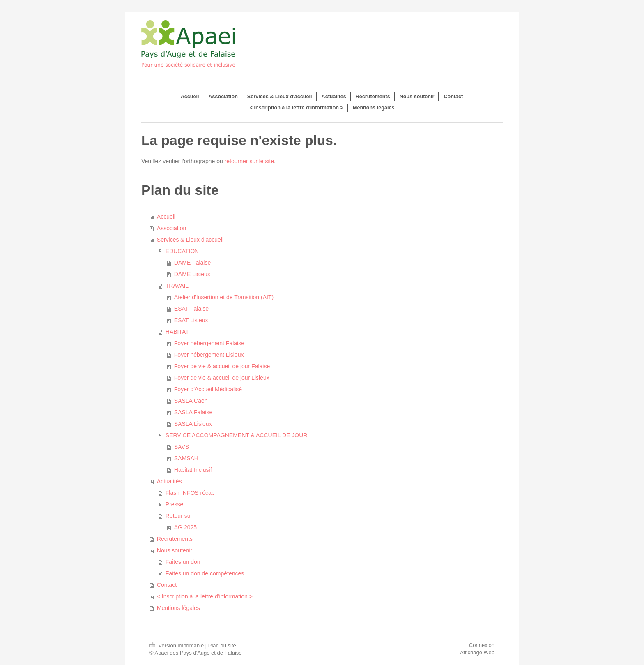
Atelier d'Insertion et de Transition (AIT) (224, 297)
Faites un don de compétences (205, 573)
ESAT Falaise (191, 309)
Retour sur (179, 516)
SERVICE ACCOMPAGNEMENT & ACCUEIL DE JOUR (237, 435)
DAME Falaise (192, 263)
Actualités (169, 481)
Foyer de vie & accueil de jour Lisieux (222, 378)
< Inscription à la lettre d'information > (205, 596)
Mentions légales (178, 608)
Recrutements (175, 539)
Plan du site (222, 645)
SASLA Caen (191, 401)
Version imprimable (177, 645)
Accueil (166, 217)
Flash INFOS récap (190, 493)
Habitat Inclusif (193, 470)
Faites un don (183, 562)
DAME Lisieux (192, 274)
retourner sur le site (250, 161)
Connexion (482, 645)
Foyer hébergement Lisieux (209, 355)
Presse (175, 504)
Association (172, 228)
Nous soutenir (175, 550)
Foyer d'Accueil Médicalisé (208, 389)
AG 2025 (185, 527)
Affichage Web (477, 652)
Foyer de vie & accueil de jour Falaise (222, 366)
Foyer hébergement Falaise (209, 343)
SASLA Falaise (193, 412)
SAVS (182, 447)
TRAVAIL (177, 286)
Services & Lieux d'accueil (190, 240)
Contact (167, 585)
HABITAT (177, 332)
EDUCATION (182, 251)
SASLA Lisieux (193, 424)
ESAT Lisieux (191, 320)
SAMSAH (186, 458)
